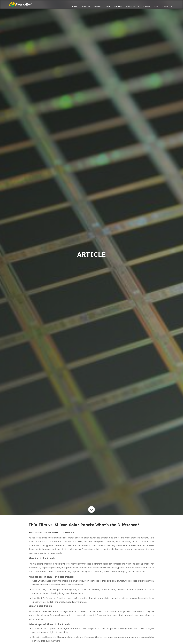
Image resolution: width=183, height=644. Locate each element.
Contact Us (167, 6)
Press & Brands (132, 6)
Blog (108, 6)
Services (98, 6)
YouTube (118, 6)
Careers (147, 6)
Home (75, 6)
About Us (86, 6)
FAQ (156, 6)
